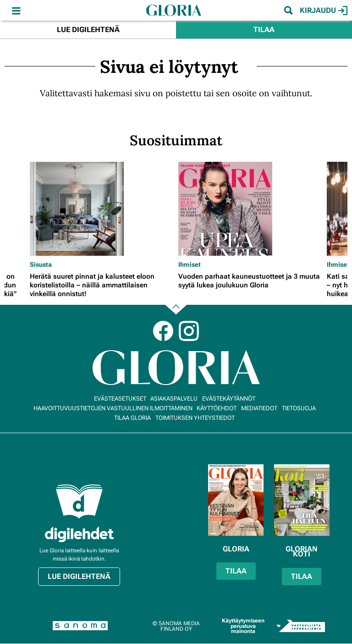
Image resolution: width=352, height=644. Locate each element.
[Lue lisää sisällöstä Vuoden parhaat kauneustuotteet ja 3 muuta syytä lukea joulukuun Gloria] (250, 209)
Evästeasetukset (120, 399)
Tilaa (264, 30)
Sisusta (41, 264)
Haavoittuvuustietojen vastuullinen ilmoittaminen (113, 408)
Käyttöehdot (217, 408)
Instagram (189, 331)
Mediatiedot (259, 408)
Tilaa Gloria (132, 418)
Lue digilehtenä (88, 30)
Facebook (163, 331)
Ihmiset (190, 264)
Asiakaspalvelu (174, 399)
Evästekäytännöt (229, 399)
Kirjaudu (324, 11)
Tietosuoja (299, 408)
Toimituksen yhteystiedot (195, 418)
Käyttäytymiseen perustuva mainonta (243, 626)
